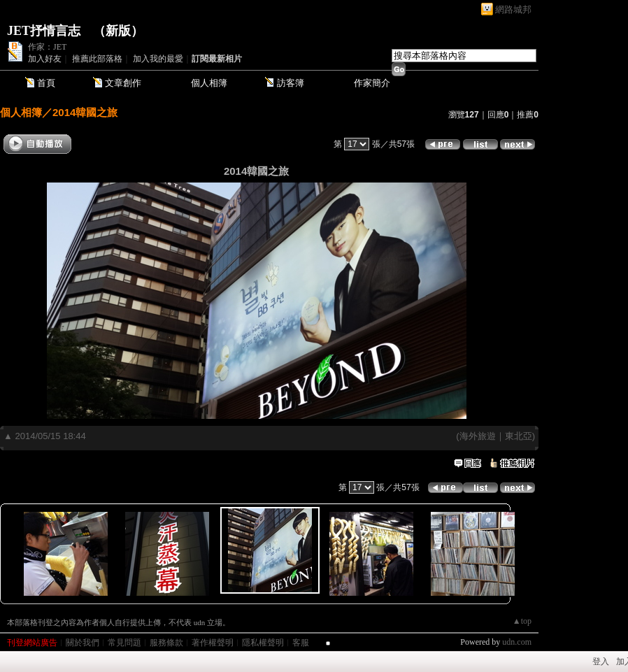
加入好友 (45, 59)
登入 (601, 662)
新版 (118, 31)
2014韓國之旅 (85, 112)
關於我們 (83, 643)
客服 (301, 643)
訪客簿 (291, 83)
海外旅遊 (478, 436)
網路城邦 (513, 9)
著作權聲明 (213, 643)
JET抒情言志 (44, 31)
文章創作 (123, 83)
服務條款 (166, 643)
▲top (522, 621)
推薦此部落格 (97, 59)
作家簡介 (372, 83)
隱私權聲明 (263, 643)
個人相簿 (209, 83)
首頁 (46, 83)
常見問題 (124, 643)
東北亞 (519, 436)
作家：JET (47, 47)
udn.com (517, 642)
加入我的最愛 (158, 59)
